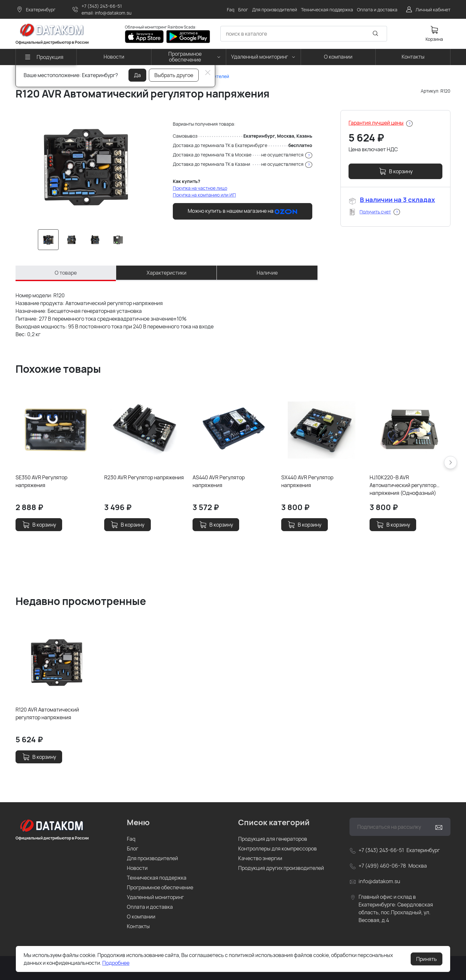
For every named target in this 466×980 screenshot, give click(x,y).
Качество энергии (260, 858)
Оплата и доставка (150, 907)
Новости (137, 868)
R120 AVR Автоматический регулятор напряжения (47, 713)
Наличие (267, 273)
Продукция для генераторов (273, 839)
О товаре (66, 273)
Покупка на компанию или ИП (204, 195)
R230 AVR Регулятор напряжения (144, 477)
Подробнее (116, 963)
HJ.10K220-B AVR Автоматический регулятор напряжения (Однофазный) (403, 485)
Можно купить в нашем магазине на (242, 211)
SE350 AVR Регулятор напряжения (41, 481)
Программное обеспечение (160, 887)
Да (137, 75)
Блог (133, 849)
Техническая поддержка (157, 878)
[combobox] (304, 34)
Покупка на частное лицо (200, 188)
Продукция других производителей (281, 868)
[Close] (208, 73)
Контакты (138, 926)
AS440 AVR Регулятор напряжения (219, 481)
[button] (450, 462)
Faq (131, 839)
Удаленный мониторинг (155, 897)
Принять (427, 959)
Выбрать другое (174, 75)
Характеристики (166, 273)
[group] (85, 166)
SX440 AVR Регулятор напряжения (307, 481)
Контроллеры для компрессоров (277, 849)
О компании (141, 917)
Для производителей (152, 858)
